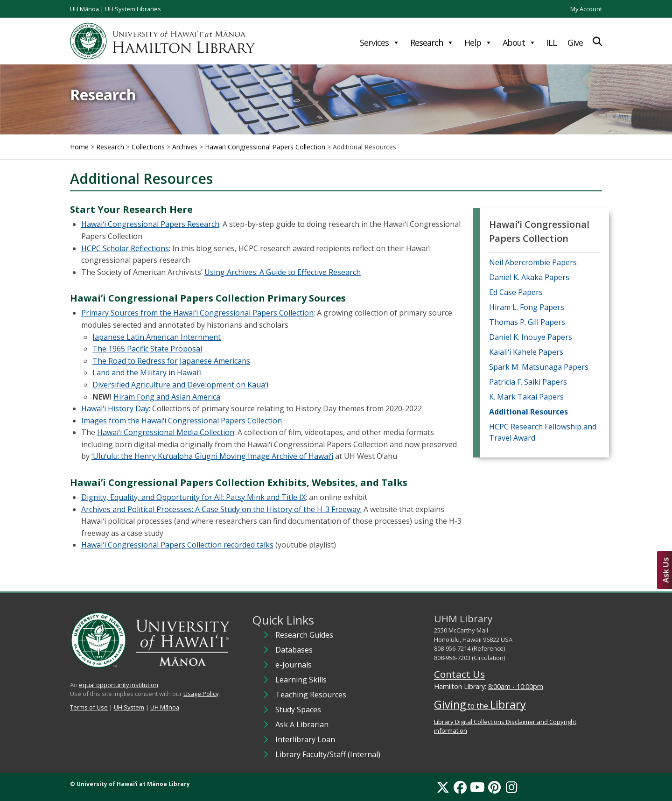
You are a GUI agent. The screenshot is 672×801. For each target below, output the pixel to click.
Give (575, 42)
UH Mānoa (84, 9)
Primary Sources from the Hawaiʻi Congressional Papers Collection (197, 313)
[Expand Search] (597, 41)
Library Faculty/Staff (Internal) (328, 754)
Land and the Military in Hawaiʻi (147, 372)
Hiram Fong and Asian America (167, 397)
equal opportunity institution (119, 685)
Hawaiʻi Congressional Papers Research (150, 224)
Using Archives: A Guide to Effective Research (283, 272)
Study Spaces (298, 710)
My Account (586, 9)
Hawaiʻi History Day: (116, 408)
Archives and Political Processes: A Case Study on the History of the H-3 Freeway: (221, 509)
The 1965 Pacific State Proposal (147, 349)
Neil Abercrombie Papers (533, 262)
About (519, 42)
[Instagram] (512, 787)
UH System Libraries (133, 9)
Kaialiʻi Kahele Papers (526, 352)
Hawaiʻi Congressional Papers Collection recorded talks (177, 545)
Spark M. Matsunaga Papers (539, 367)
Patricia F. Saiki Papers (528, 382)
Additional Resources (528, 412)
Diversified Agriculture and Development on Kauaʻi (180, 385)
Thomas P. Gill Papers (527, 322)
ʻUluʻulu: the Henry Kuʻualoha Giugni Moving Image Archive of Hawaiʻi (212, 456)
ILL (552, 42)
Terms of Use (89, 707)
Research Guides (304, 635)
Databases (294, 650)
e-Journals (294, 665)
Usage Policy (201, 694)
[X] (443, 787)
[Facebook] (460, 787)
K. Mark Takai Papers (526, 397)
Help (478, 42)
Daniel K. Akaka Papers (529, 277)
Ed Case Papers (516, 292)
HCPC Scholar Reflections (125, 248)
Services (380, 42)
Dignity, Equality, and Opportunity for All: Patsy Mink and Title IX (193, 497)
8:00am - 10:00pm (516, 686)
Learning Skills (301, 680)
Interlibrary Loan (305, 739)
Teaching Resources (311, 695)
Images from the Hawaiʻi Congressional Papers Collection (182, 421)
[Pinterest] (494, 787)
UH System (129, 707)
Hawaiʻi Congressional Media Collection (166, 432)
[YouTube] (477, 787)
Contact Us (459, 674)
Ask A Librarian (302, 724)
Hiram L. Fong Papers (527, 307)
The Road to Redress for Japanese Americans (171, 361)
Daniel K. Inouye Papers (531, 337)
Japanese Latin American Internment (157, 337)
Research (432, 42)
